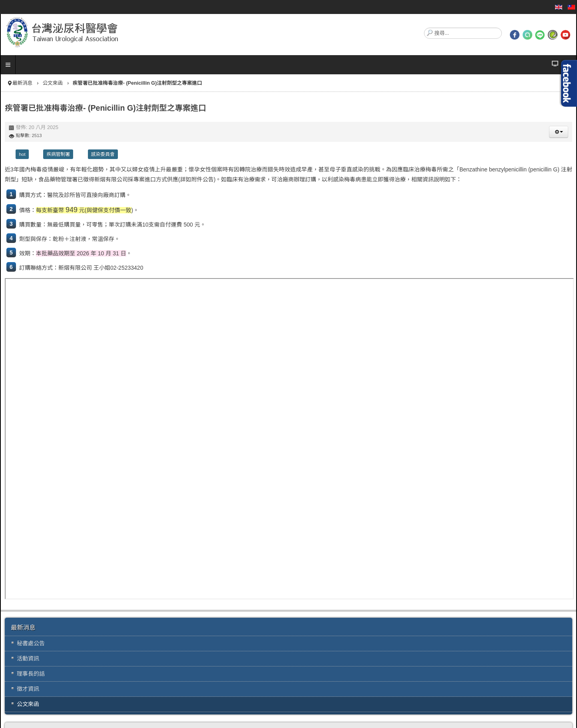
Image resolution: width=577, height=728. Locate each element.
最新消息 (22, 83)
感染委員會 (103, 154)
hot (22, 154)
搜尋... (424, 28)
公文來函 (52, 83)
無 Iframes (289, 439)
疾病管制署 (58, 154)
